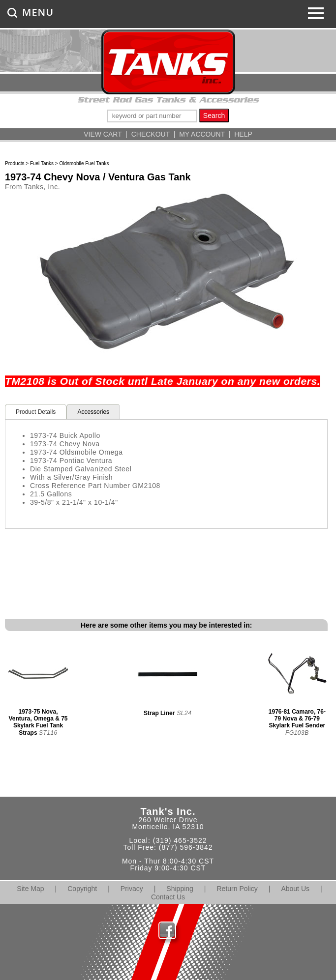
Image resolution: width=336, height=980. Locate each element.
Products (15, 163)
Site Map (30, 889)
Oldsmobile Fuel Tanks (84, 163)
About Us (295, 889)
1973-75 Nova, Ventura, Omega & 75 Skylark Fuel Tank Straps (38, 722)
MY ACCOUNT (202, 134)
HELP (243, 134)
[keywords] (152, 116)
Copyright (82, 889)
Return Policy (237, 889)
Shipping (180, 889)
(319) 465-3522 (180, 840)
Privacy (132, 889)
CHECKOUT (151, 134)
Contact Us (168, 897)
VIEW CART (103, 134)
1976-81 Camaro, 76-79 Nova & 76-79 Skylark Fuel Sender (297, 719)
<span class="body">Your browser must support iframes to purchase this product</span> (166, 566)
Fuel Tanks (42, 163)
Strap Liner (159, 713)
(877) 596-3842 (186, 847)
